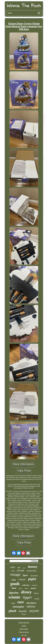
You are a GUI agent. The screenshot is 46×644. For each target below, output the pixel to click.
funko (14, 580)
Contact (24, 626)
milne (20, 588)
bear (14, 588)
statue (26, 588)
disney (26, 592)
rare (21, 602)
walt (19, 568)
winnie (14, 597)
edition (31, 606)
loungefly (37, 599)
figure (25, 575)
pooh (15, 584)
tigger (27, 597)
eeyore (34, 611)
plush (13, 611)
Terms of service (24, 632)
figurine (14, 593)
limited (33, 588)
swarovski (31, 571)
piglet (32, 579)
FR (25, 635)
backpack (35, 585)
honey (24, 614)
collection (26, 585)
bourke (23, 611)
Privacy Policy (24, 629)
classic (22, 579)
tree (13, 571)
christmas (34, 576)
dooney (33, 567)
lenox (36, 593)
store (24, 568)
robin (13, 567)
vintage (15, 574)
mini (13, 603)
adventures (31, 603)
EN (22, 635)
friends (21, 570)
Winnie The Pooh (24, 623)
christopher (18, 607)
